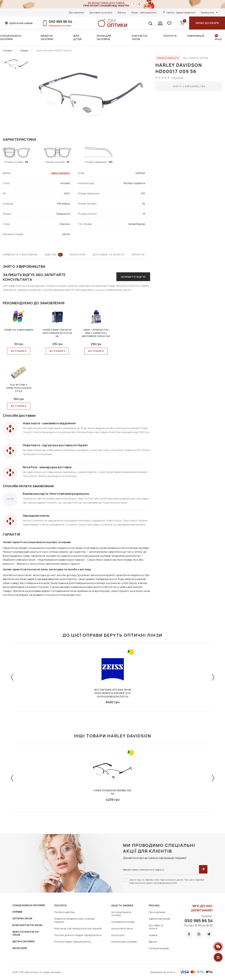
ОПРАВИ (17, 912)
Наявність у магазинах (20, 254)
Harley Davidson (60, 173)
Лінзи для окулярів (104, 37)
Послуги (170, 36)
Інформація (196, 36)
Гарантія (138, 254)
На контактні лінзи (122, 928)
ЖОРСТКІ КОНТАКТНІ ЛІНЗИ (25, 933)
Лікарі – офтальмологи (144, 12)
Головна (7, 50)
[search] (150, 23)
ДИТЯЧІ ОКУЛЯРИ (23, 941)
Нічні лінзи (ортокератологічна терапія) (78, 928)
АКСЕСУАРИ (20, 948)
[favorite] (169, 23)
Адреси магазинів (159, 919)
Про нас (154, 905)
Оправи (24, 50)
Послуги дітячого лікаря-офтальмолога (78, 935)
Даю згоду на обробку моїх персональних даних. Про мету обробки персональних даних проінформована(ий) (167, 881)
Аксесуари (78, 254)
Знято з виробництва (189, 86)
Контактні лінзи (140, 37)
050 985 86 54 (60, 22)
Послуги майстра (64, 912)
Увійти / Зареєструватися (181, 12)
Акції (218, 39)
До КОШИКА (19, 351)
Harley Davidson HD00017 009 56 (54, 50)
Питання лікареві (159, 948)
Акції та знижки (122, 905)
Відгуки (122, 12)
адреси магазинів (21, 23)
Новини (153, 935)
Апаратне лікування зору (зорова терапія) (74, 920)
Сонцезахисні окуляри (11, 37)
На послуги (118, 935)
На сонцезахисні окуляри (121, 914)
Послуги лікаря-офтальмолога (73, 942)
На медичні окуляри (123, 922)
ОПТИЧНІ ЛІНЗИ (22, 918)
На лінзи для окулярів (124, 942)
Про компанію (76, 12)
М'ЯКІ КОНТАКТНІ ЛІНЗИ (27, 925)
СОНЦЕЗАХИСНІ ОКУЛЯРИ (29, 905)
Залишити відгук (133, 277)
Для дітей (77, 37)
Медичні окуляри (47, 37)
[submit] (203, 869)
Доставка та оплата (101, 12)
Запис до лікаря (207, 23)
